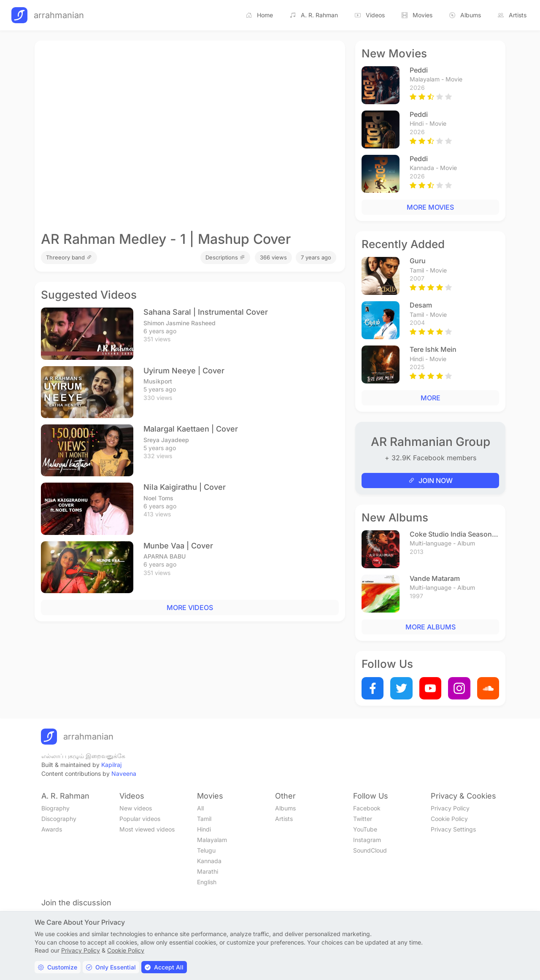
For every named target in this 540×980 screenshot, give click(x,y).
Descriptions (225, 257)
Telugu (206, 850)
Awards (52, 829)
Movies (417, 15)
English (207, 882)
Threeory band (69, 257)
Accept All (164, 967)
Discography (59, 819)
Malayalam (212, 840)
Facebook (367, 808)
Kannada (209, 861)
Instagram (367, 840)
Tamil (204, 819)
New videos (136, 808)
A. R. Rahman (314, 15)
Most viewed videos (147, 829)
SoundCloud (370, 850)
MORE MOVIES (430, 207)
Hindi (204, 829)
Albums (465, 15)
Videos (370, 15)
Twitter (363, 819)
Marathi (208, 871)
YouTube (365, 829)
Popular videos (140, 819)
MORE (431, 398)
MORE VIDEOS (190, 607)
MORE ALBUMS (431, 627)
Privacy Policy (450, 808)
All (200, 808)
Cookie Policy (449, 819)
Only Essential (111, 967)
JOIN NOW (431, 481)
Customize (58, 967)
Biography (55, 808)
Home (259, 15)
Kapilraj (111, 765)
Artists (512, 15)
